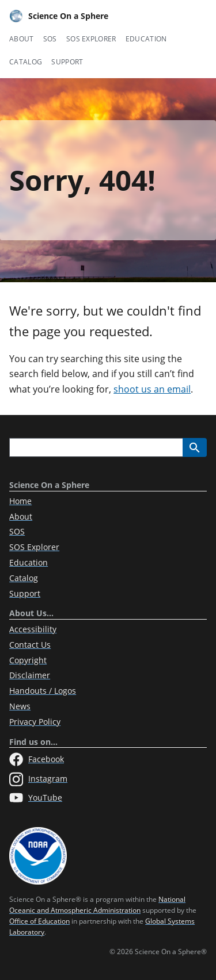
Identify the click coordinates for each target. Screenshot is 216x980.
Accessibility (33, 629)
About (22, 39)
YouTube (36, 798)
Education (146, 39)
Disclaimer (30, 675)
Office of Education (39, 921)
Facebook (37, 759)
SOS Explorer (91, 39)
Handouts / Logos (43, 691)
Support (67, 62)
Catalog (26, 62)
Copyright (28, 660)
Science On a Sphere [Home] (59, 16)
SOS (50, 39)
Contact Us (30, 645)
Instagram (38, 779)
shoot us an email (152, 389)
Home (20, 501)
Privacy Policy (35, 722)
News (20, 706)
